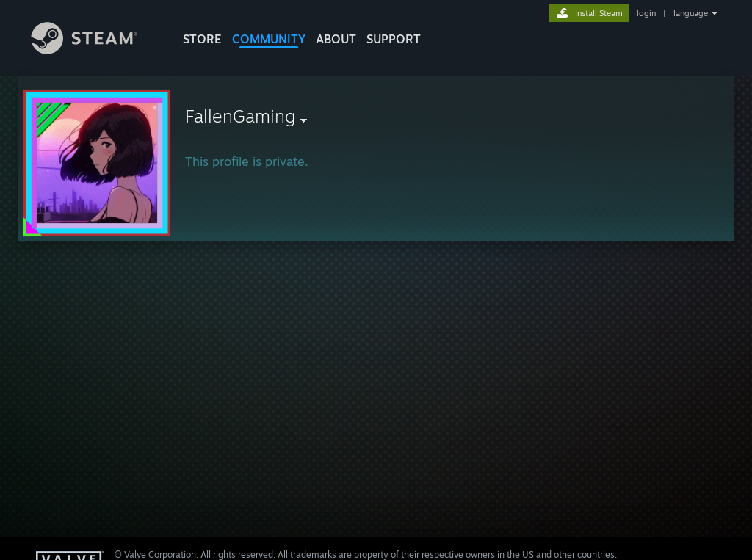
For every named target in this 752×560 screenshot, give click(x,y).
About (336, 39)
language (691, 13)
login (646, 13)
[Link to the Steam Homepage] (95, 50)
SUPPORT (394, 39)
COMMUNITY (269, 39)
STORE (202, 39)
